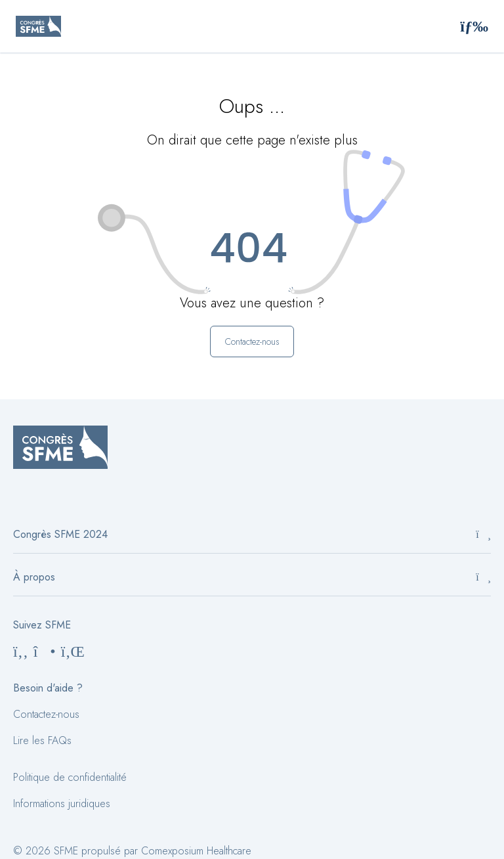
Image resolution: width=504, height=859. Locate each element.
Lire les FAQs (42, 740)
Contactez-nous (46, 714)
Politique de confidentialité (70, 777)
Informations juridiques (62, 804)
